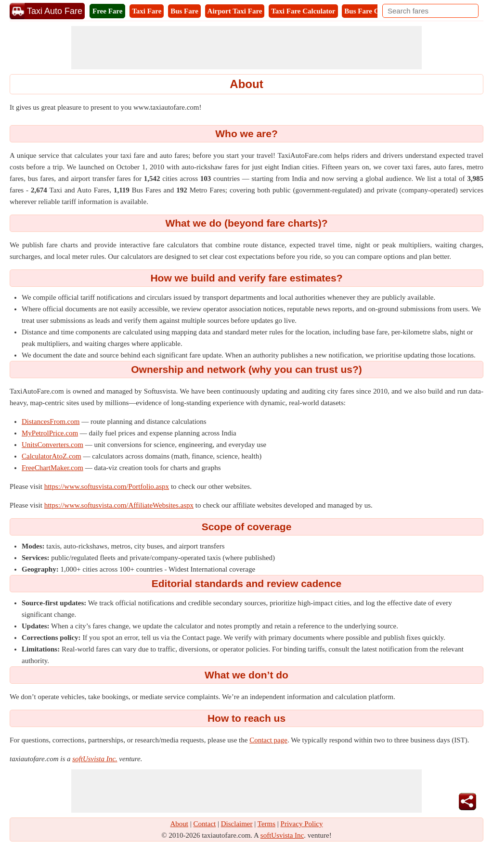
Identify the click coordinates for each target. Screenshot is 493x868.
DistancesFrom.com (51, 421)
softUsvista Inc (282, 835)
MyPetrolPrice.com (50, 433)
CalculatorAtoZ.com (52, 456)
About (180, 824)
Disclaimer (237, 824)
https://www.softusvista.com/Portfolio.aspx (107, 486)
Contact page (268, 740)
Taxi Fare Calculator (303, 11)
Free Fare (107, 11)
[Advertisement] (246, 48)
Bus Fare (184, 11)
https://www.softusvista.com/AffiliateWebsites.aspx (119, 505)
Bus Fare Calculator (376, 11)
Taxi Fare (147, 11)
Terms (266, 824)
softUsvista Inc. (95, 759)
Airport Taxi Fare (235, 11)
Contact (205, 824)
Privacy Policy (302, 824)
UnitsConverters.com (52, 445)
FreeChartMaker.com (52, 468)
